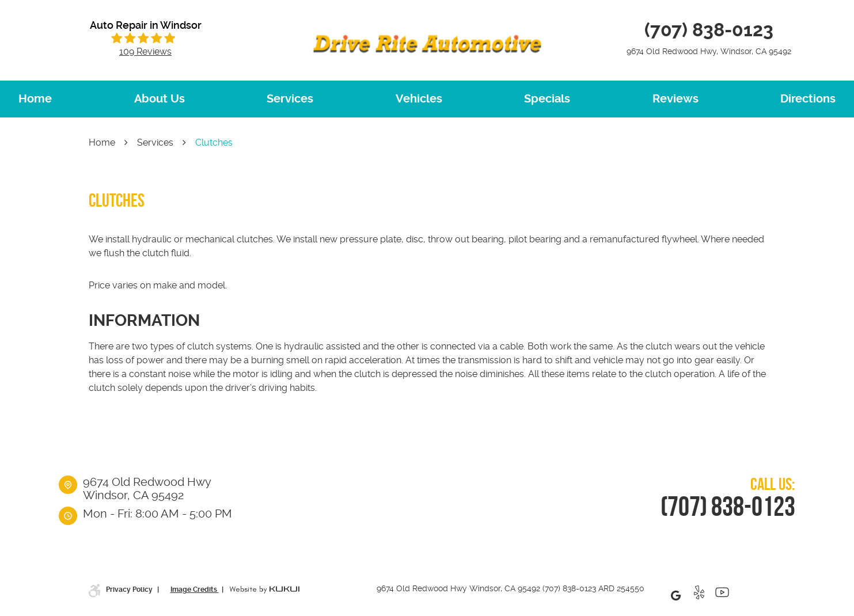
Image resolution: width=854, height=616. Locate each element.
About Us (160, 99)
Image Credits (195, 590)
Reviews (675, 99)
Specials (547, 99)
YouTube (722, 595)
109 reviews (145, 52)
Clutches (214, 142)
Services (290, 99)
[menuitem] (35, 99)
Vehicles (419, 99)
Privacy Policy (130, 590)
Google (676, 595)
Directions (808, 99)
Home (35, 99)
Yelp (699, 595)
